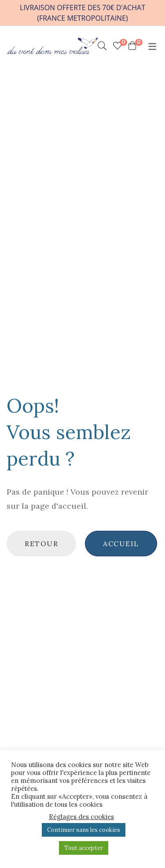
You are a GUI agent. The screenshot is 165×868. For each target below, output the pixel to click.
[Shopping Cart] (132, 46)
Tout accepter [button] (84, 848)
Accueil (121, 544)
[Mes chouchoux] (117, 46)
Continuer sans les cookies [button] (84, 830)
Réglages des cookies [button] (81, 817)
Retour (41, 544)
